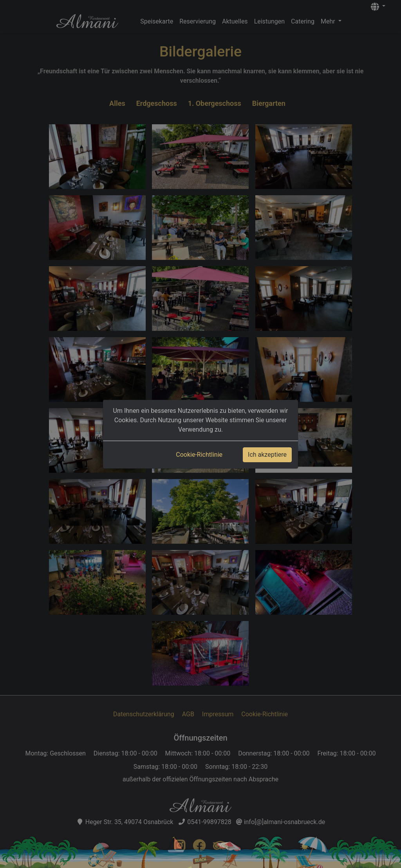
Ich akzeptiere (267, 455)
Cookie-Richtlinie (199, 455)
